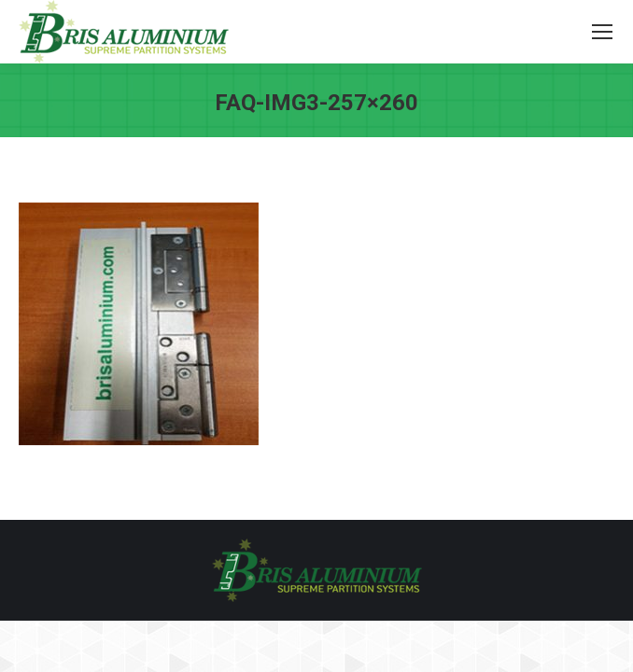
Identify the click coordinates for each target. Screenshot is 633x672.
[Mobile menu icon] (602, 32)
